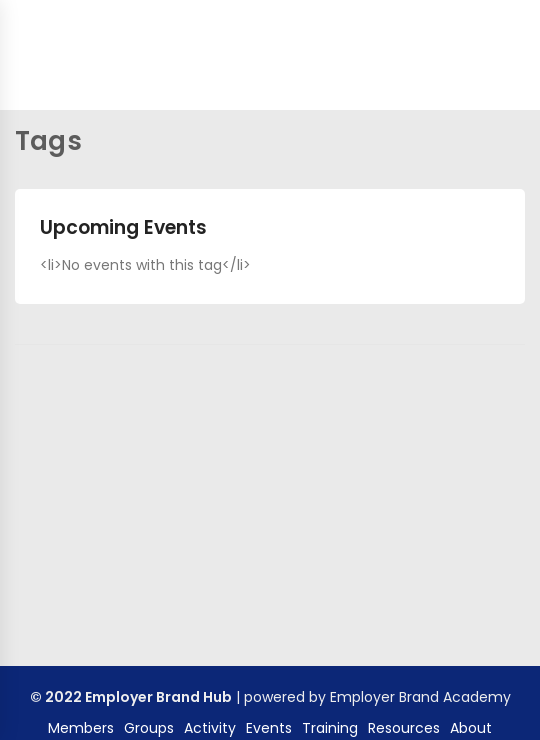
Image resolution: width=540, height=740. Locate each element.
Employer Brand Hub (158, 697)
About (471, 728)
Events (269, 728)
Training (330, 728)
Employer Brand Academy (420, 697)
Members (81, 728)
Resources (404, 728)
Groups (149, 728)
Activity (210, 728)
